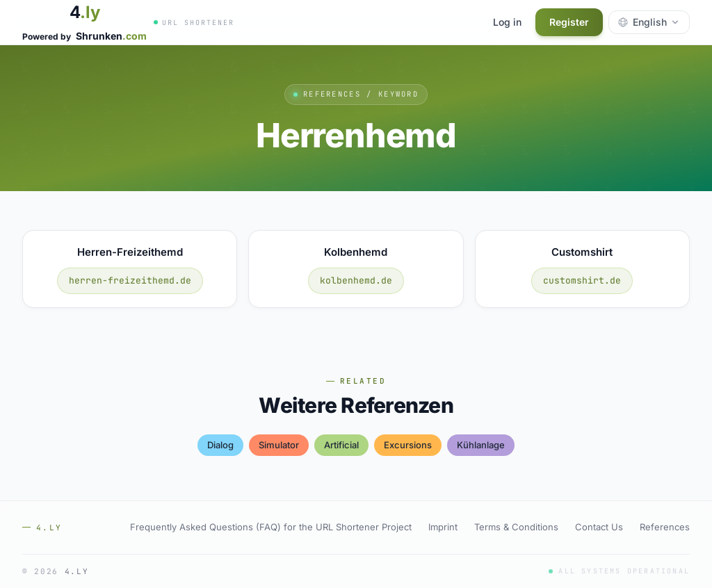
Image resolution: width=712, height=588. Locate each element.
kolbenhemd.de (356, 280)
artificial (341, 445)
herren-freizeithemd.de (130, 280)
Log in (507, 22)
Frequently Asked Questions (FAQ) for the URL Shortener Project (271, 527)
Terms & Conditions (516, 527)
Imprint (443, 527)
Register (569, 22)
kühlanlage (481, 445)
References (665, 527)
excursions (408, 445)
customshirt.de (582, 280)
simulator (279, 445)
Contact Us (599, 527)
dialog (220, 445)
